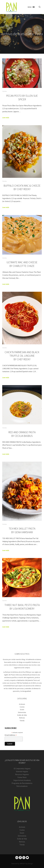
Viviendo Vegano (22, 771)
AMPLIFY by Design (26, 864)
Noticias (22, 718)
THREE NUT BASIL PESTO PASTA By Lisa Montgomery (22, 607)
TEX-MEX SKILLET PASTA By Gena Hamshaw (22, 530)
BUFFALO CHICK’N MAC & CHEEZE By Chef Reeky (22, 187)
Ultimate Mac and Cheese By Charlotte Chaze (22, 264)
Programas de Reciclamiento (22, 783)
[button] (30, 7)
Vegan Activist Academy (22, 780)
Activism (22, 704)
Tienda (22, 721)
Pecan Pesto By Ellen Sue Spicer (22, 98)
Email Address (11, 735)
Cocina (4, 91)
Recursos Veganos (22, 774)
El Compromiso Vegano (22, 769)
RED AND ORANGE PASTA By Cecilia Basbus (22, 434)
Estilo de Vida (22, 715)
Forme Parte (22, 777)
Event (22, 710)
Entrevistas (22, 712)
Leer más (6, 118)
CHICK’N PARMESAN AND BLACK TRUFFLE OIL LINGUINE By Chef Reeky (22, 356)
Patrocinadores (22, 786)
